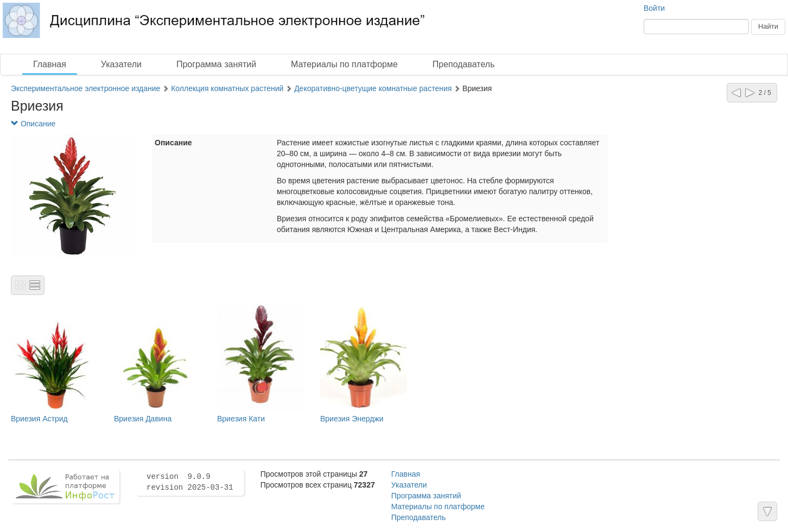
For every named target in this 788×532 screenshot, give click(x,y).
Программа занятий (216, 64)
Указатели (121, 64)
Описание (33, 124)
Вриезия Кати (241, 419)
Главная (50, 64)
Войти (654, 8)
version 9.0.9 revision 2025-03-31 (190, 482)
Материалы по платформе (344, 64)
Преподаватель (464, 64)
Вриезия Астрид (39, 419)
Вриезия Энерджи (352, 419)
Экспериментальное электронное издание (85, 88)
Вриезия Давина (143, 419)
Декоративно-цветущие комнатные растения (373, 88)
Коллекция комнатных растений (227, 88)
